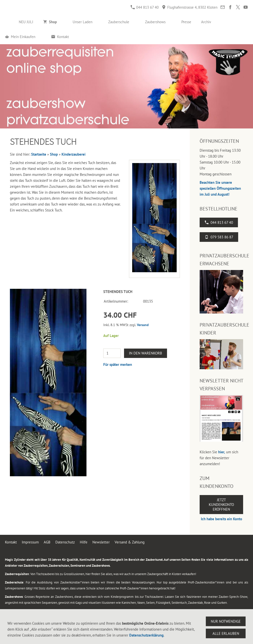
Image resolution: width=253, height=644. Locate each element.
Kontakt (11, 542)
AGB (47, 542)
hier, (222, 452)
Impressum (30, 542)
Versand (143, 325)
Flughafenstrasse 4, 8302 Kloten (190, 7)
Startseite (39, 154)
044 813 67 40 (145, 7)
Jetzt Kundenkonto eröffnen (221, 505)
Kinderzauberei (74, 154)
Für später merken (118, 364)
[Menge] (112, 353)
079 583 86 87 (219, 237)
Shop (54, 154)
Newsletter (101, 542)
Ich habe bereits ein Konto (221, 519)
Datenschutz (65, 542)
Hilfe (84, 542)
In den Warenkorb (146, 353)
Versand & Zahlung (130, 542)
